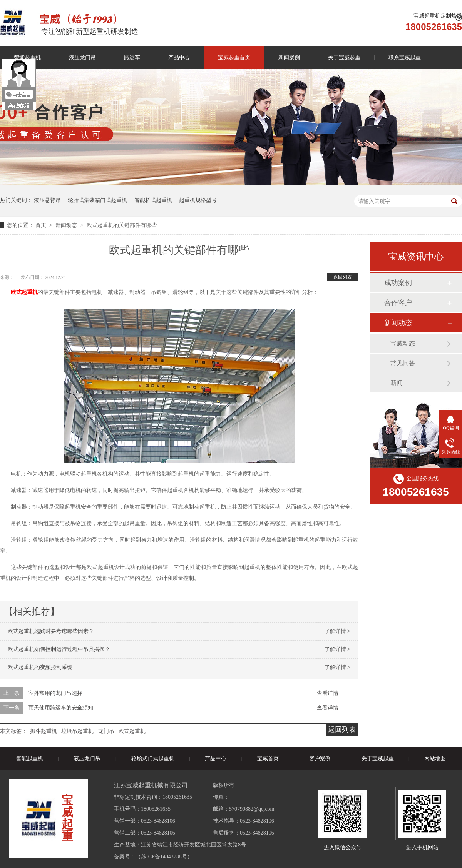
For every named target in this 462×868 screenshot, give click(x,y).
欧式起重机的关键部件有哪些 (122, 225)
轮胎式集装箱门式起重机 (97, 200)
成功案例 (398, 283)
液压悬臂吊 (47, 200)
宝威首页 (268, 759)
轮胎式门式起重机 (153, 759)
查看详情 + (330, 693)
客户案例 (320, 759)
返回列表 (343, 277)
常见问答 (403, 363)
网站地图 (435, 759)
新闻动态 (67, 225)
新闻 (397, 383)
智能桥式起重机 (153, 200)
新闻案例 (289, 58)
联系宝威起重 (405, 58)
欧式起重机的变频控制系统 (40, 667)
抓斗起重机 (44, 731)
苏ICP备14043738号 (164, 857)
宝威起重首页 (234, 58)
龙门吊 (106, 731)
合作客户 (398, 303)
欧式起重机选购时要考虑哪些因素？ (51, 631)
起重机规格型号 (198, 200)
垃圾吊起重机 (77, 731)
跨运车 (132, 58)
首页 (42, 225)
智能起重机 (30, 759)
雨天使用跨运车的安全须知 (61, 708)
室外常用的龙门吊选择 (55, 693)
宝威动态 (403, 343)
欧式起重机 (132, 731)
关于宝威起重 (344, 58)
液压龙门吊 (82, 58)
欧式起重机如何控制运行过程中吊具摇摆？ (59, 649)
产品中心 (179, 58)
